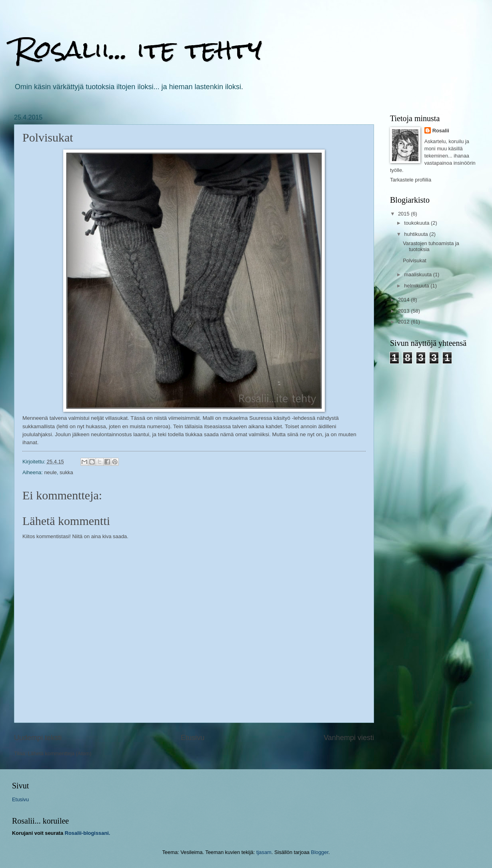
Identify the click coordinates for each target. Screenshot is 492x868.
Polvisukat (415, 260)
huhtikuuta (417, 234)
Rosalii (441, 131)
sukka (66, 472)
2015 (404, 214)
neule (50, 472)
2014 (404, 300)
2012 (404, 322)
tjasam (264, 852)
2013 (404, 311)
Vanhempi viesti (349, 738)
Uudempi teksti (38, 738)
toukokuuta (417, 223)
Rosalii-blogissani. (88, 833)
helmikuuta (417, 286)
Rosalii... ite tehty (138, 49)
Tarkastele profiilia (411, 180)
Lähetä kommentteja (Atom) (60, 753)
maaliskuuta (418, 274)
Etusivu (193, 738)
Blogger (320, 852)
